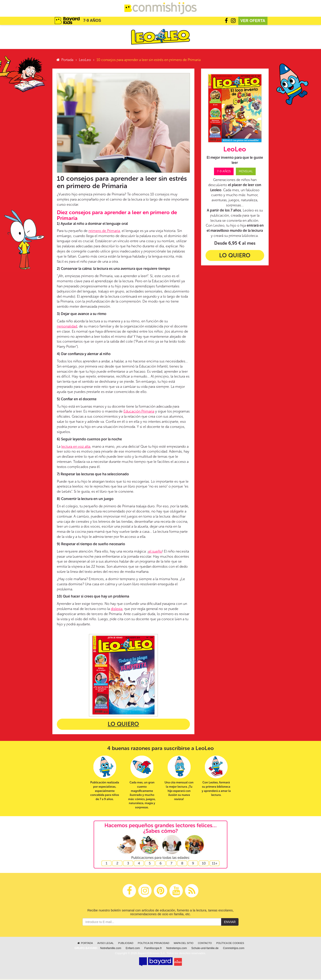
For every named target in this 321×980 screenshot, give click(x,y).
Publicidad (126, 944)
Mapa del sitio (184, 944)
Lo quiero (123, 725)
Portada (65, 60)
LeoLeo (85, 60)
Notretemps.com (177, 949)
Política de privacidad (153, 944)
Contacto (205, 944)
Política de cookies (230, 944)
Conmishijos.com (234, 949)
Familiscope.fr (153, 949)
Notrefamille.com (111, 949)
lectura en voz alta (76, 447)
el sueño (155, 552)
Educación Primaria (139, 412)
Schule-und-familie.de (205, 949)
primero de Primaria (104, 232)
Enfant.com (133, 949)
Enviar (230, 923)
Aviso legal (106, 944)
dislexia (117, 610)
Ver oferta (253, 21)
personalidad (67, 327)
